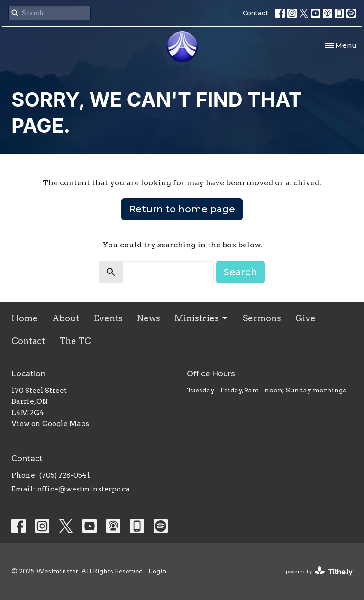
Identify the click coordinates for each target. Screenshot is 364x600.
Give (305, 318)
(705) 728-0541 (65, 475)
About (66, 318)
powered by (319, 571)
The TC (75, 341)
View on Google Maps (50, 424)
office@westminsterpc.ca (84, 489)
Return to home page (182, 209)
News (149, 318)
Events (108, 318)
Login (158, 571)
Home (25, 318)
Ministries (201, 318)
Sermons (262, 318)
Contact (255, 13)
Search (241, 272)
